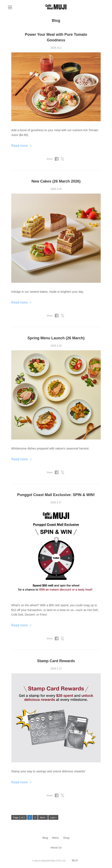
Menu (56, 838)
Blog (45, 838)
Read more (20, 146)
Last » (53, 817)
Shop (66, 838)
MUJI (75, 861)
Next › (43, 817)
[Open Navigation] (10, 7)
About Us (56, 848)
